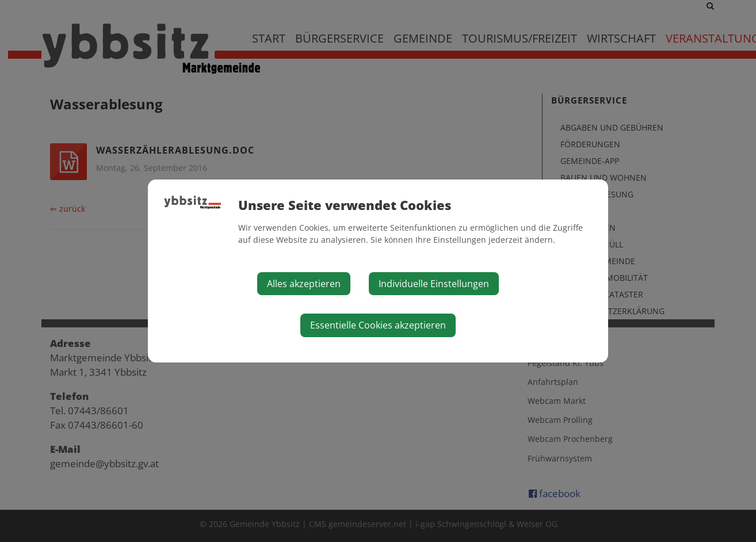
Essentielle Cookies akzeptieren (378, 325)
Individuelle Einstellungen (434, 284)
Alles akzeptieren (304, 284)
